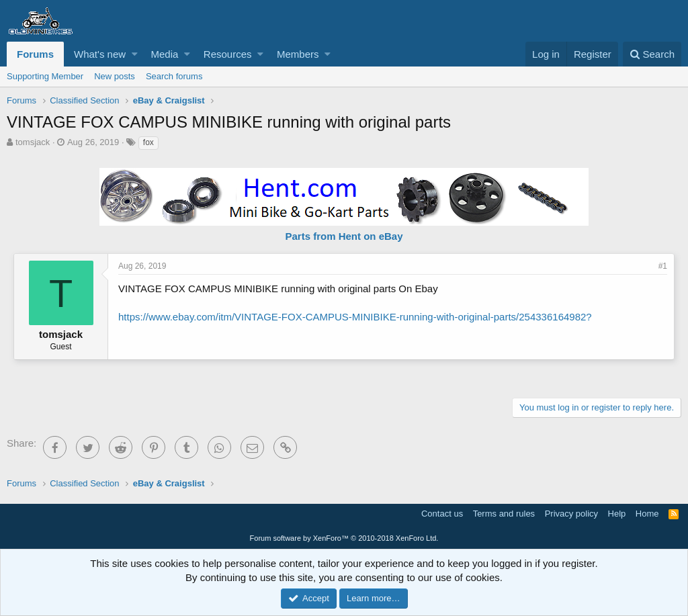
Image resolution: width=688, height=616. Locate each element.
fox (148, 142)
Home (647, 514)
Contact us (442, 514)
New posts (115, 76)
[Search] (652, 54)
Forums (35, 54)
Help (617, 514)
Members (298, 54)
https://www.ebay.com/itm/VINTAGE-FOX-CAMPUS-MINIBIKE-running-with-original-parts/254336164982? (355, 317)
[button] (135, 54)
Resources (228, 54)
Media (165, 54)
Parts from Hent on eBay (344, 236)
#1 (663, 266)
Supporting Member (45, 76)
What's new (100, 54)
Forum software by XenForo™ (344, 538)
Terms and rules (504, 514)
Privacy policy (571, 514)
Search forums (174, 76)
